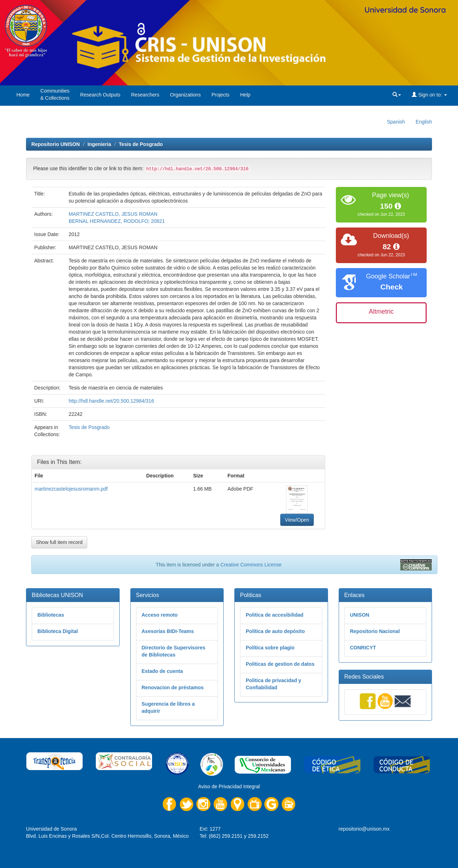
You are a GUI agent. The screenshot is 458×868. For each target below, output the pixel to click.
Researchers (145, 95)
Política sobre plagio (270, 648)
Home (23, 95)
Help (245, 95)
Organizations (185, 95)
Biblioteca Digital (58, 631)
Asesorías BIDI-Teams (168, 631)
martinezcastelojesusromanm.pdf (71, 489)
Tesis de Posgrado (141, 144)
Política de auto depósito (275, 631)
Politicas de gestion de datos (280, 664)
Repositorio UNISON (56, 144)
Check (392, 287)
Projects (221, 95)
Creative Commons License (251, 565)
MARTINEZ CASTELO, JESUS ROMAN (113, 214)
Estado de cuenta (162, 671)
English (424, 122)
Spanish (396, 122)
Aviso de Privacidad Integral (229, 786)
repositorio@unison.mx (364, 829)
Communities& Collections (55, 94)
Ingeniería (99, 144)
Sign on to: (429, 95)
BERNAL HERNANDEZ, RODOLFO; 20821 (117, 221)
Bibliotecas (51, 615)
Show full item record (59, 542)
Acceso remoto (160, 615)
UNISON (360, 615)
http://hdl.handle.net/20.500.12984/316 (111, 401)
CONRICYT (363, 648)
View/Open (297, 520)
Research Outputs (100, 95)
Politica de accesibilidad (275, 615)
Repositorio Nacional (375, 631)
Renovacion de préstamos (173, 687)
